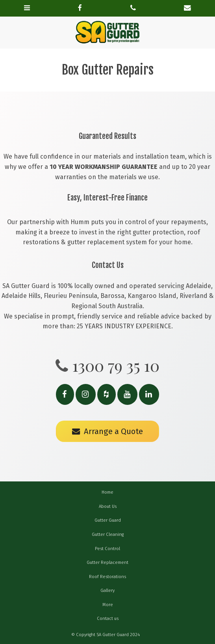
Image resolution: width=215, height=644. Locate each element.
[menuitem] (107, 492)
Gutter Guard (108, 520)
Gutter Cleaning (108, 534)
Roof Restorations (107, 577)
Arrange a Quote (113, 431)
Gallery (107, 591)
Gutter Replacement (107, 563)
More (108, 605)
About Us (108, 506)
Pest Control (107, 549)
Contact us (108, 619)
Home (107, 492)
